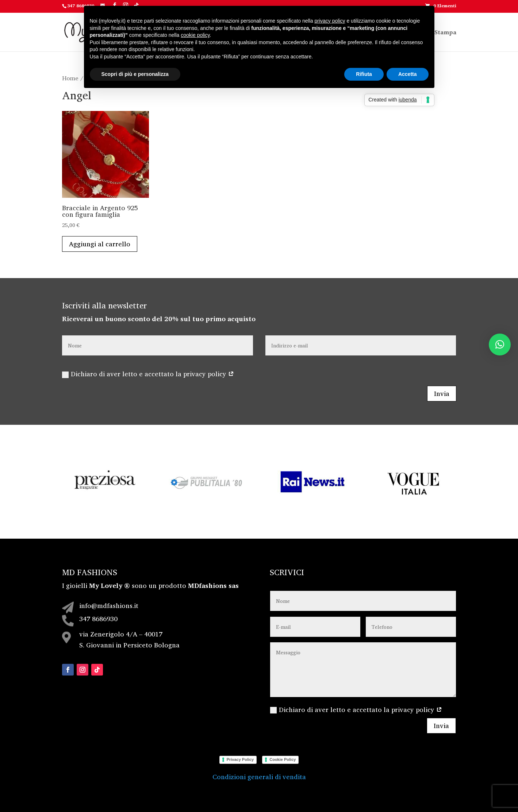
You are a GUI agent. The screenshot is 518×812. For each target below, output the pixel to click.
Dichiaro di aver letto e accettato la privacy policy (148, 374)
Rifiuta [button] (364, 74)
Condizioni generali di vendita (259, 777)
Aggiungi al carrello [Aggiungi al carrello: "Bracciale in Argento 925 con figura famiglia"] (100, 244)
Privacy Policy (240, 759)
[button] (500, 345)
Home (70, 78)
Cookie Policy (283, 759)
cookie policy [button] (195, 35)
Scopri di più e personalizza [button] (135, 74)
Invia (442, 393)
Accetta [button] (408, 74)
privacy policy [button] (330, 21)
